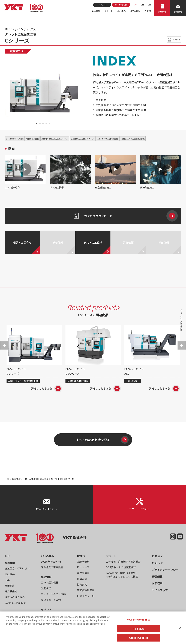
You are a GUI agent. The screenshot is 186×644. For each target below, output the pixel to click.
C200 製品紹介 (25, 172)
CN (149, 5)
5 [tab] (49, 124)
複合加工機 (17, 51)
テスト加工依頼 (93, 242)
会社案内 (121, 11)
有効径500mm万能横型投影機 (133, 139)
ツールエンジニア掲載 (15, 139)
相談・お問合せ (22, 242)
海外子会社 (11, 591)
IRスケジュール (86, 596)
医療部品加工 (161, 172)
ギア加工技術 (70, 172)
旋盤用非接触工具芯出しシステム (55, 139)
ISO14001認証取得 (15, 603)
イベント (102, 5)
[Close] (180, 638)
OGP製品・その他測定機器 (121, 567)
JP (136, 5)
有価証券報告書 (86, 590)
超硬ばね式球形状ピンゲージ (82, 139)
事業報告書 (83, 573)
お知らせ (157, 563)
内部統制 (157, 583)
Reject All (139, 638)
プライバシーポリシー (165, 570)
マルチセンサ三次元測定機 (107, 139)
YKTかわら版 (121, 5)
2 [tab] (40, 124)
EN (142, 5)
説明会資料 (83, 562)
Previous (4, 345)
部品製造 (44, 479)
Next (182, 345)
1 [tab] (37, 124)
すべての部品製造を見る (102, 440)
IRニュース (83, 567)
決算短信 (82, 579)
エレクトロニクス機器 (53, 594)
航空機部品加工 (116, 172)
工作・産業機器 (30, 479)
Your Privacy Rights (139, 629)
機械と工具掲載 (32, 139)
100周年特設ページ (52, 562)
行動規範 (157, 576)
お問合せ (157, 556)
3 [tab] (43, 124)
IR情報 (148, 11)
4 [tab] (46, 124)
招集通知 (82, 585)
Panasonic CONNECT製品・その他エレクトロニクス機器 (122, 575)
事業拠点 (10, 586)
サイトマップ (160, 590)
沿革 (7, 580)
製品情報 (96, 11)
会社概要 (10, 574)
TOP (7, 479)
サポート (109, 11)
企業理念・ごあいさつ (17, 568)
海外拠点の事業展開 (52, 567)
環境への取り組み (15, 597)
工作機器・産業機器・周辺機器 (123, 562)
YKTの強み (135, 11)
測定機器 (46, 588)
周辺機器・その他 (51, 600)
